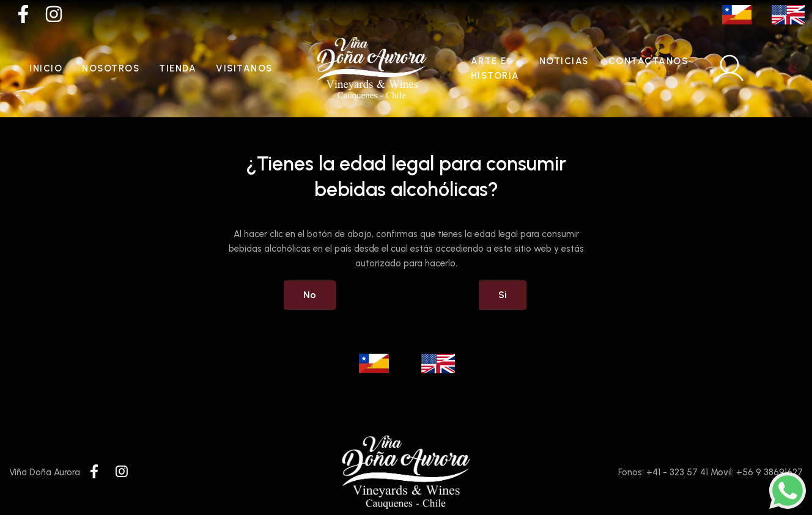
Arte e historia (495, 68)
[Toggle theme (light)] (793, 68)
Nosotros (111, 68)
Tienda (178, 68)
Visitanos (244, 68)
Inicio (46, 68)
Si (503, 295)
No (310, 295)
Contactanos (648, 61)
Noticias (564, 61)
